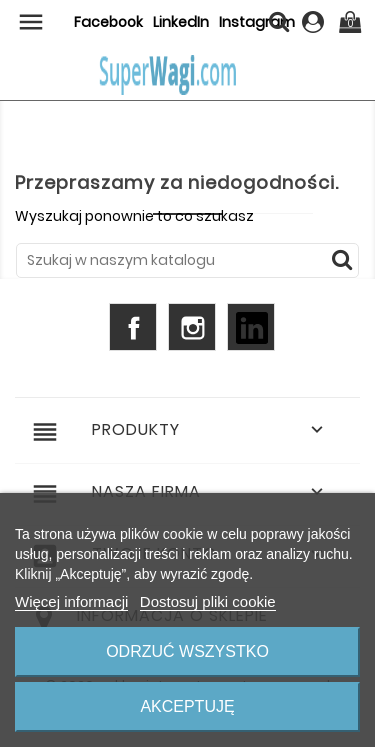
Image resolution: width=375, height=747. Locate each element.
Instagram (192, 327)
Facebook (108, 22)
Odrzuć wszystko (187, 651)
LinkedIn (181, 22)
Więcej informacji (71, 601)
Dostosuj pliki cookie (208, 601)
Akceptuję (187, 706)
